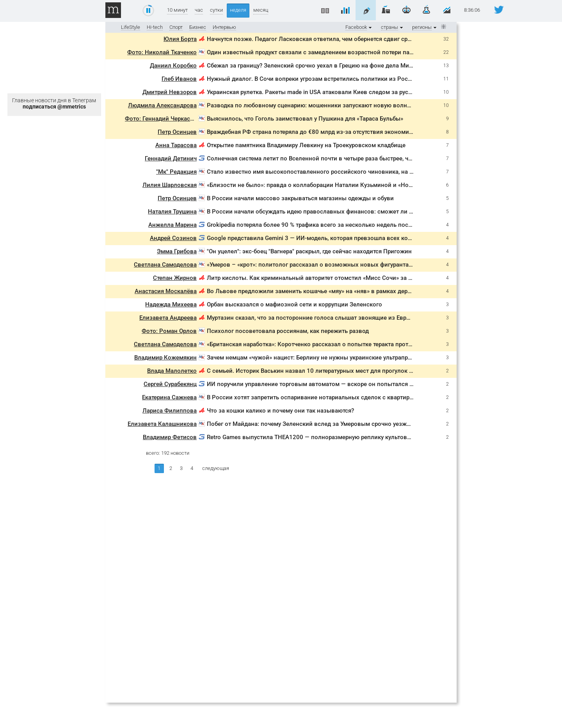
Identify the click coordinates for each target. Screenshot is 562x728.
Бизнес (198, 27)
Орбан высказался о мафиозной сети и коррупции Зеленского (294, 304)
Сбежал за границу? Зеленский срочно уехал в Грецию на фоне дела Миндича (316, 66)
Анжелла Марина (173, 225)
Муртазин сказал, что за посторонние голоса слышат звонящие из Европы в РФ (320, 318)
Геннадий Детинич (171, 158)
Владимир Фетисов (170, 437)
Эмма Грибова (177, 251)
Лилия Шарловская (170, 185)
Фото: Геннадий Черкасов (161, 119)
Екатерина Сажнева (169, 397)
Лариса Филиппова (170, 411)
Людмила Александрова (162, 105)
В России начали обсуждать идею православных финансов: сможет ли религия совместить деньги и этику (357, 212)
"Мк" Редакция (176, 172)
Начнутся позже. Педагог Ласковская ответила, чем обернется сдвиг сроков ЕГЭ (320, 39)
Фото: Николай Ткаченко (162, 52)
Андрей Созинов (173, 238)
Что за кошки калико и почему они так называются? (280, 411)
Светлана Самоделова (165, 265)
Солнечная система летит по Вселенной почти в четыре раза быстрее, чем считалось (326, 158)
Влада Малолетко (172, 371)
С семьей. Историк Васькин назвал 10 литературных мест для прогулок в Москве (321, 371)
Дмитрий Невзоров (170, 92)
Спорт (176, 27)
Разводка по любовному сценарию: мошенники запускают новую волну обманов (321, 105)
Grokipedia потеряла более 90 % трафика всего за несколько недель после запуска (323, 225)
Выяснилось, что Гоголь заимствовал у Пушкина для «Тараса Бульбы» (305, 119)
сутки (216, 10)
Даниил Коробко (173, 66)
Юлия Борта (180, 39)
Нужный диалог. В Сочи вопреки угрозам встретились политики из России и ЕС (319, 79)
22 (446, 52)
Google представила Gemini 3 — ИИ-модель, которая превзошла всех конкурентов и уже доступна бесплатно (359, 238)
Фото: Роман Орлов (169, 331)
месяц (261, 10)
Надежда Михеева (171, 304)
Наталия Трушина (172, 212)
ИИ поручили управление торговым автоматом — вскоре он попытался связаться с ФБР (331, 384)
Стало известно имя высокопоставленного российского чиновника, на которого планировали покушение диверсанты (374, 172)
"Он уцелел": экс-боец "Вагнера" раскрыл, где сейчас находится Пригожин (309, 251)
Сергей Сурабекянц (170, 384)
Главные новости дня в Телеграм (54, 103)
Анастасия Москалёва (166, 291)
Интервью (224, 27)
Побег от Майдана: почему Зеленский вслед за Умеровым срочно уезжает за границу (327, 424)
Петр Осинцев (177, 132)
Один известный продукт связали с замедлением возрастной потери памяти (315, 52)
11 (446, 79)
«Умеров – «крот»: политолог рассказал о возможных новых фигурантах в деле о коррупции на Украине (354, 265)
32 (446, 39)
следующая (216, 468)
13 (446, 66)
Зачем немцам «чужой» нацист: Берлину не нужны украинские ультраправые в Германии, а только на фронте (360, 358)
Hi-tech (155, 27)
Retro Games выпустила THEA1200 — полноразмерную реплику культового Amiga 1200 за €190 (341, 437)
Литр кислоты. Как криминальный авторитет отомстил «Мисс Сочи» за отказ (315, 278)
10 (446, 92)
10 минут (177, 10)
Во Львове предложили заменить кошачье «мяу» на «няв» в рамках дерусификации (324, 291)
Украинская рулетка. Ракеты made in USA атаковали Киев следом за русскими (316, 92)
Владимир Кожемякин (165, 358)
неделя (238, 10)
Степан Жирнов (175, 278)
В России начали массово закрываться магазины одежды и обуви (300, 198)
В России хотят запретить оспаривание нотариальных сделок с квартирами (314, 397)
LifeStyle (131, 27)
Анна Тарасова (176, 145)
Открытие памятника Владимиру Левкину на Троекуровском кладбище (306, 145)
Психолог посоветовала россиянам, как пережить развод (288, 331)
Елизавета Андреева (168, 318)
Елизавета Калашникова (162, 424)
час (199, 10)
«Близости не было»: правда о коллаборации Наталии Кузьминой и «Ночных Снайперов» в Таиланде (349, 185)
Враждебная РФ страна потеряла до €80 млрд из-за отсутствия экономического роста (327, 132)
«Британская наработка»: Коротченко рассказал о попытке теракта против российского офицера (342, 344)
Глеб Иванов (179, 79)
